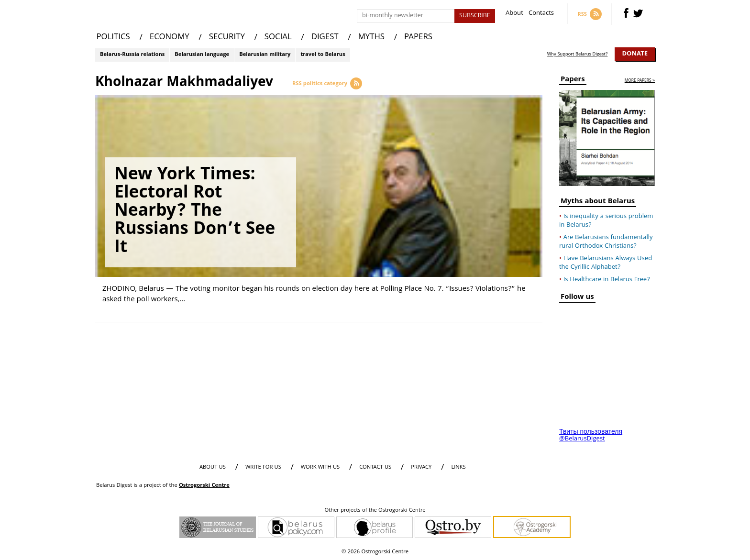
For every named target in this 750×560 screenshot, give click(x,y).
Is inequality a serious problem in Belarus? (606, 221)
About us (213, 467)
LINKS (458, 467)
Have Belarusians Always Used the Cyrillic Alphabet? (606, 263)
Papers (573, 81)
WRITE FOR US (263, 467)
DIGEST (325, 38)
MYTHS (371, 38)
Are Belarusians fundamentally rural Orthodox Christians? (606, 242)
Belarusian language (202, 55)
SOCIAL (278, 38)
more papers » (640, 81)
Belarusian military (265, 55)
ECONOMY (170, 38)
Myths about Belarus (598, 203)
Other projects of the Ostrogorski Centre (375, 511)
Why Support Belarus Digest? (578, 55)
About (514, 14)
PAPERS (418, 38)
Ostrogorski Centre (204, 486)
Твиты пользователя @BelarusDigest (591, 436)
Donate (635, 54)
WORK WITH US (320, 467)
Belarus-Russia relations (132, 55)
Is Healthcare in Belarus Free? (607, 280)
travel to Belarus (323, 55)
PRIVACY (421, 467)
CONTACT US (375, 467)
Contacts (541, 14)
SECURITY (227, 38)
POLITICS (113, 38)
